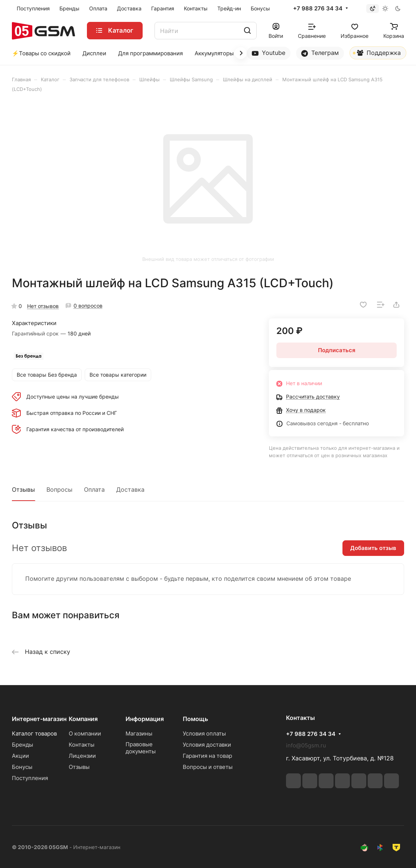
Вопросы (59, 489)
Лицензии (82, 756)
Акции (20, 756)
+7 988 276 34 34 (318, 9)
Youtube (269, 53)
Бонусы (22, 767)
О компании (85, 733)
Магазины (139, 733)
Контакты (82, 745)
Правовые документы (141, 748)
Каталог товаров (34, 733)
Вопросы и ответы (208, 767)
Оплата (94, 489)
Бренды (22, 745)
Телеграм (320, 53)
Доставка (130, 489)
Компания (83, 719)
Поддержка (377, 54)
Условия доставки (207, 745)
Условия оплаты (204, 733)
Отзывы (23, 489)
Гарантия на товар (207, 756)
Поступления (30, 778)
